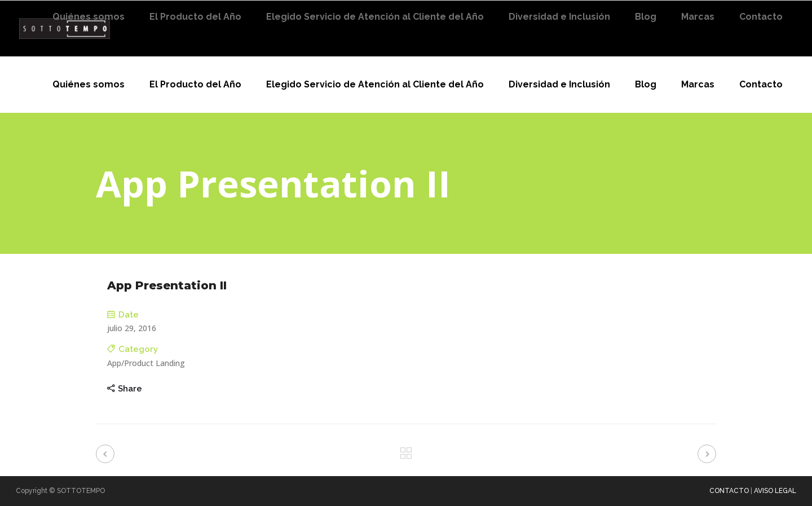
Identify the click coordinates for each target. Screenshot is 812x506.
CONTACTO (729, 491)
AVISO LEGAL (775, 491)
